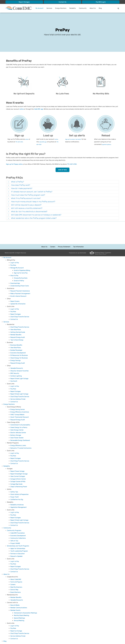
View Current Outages (18, 476)
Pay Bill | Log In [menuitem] (101, 2)
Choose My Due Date (21, 278)
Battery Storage (16, 435)
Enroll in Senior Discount (18, 296)
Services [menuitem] (49, 8)
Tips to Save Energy (17, 340)
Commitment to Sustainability (20, 425)
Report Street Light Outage (19, 379)
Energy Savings (15, 361)
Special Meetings (19, 618)
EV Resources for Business (19, 355)
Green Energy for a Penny (19, 428)
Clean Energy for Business (19, 358)
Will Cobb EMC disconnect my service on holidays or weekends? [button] (36, 215)
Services (6, 322)
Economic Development (18, 353)
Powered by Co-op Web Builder (78, 253)
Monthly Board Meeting (21, 616)
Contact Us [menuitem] (62, 2)
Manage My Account (17, 268)
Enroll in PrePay (19, 281)
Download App (15, 283)
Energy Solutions (9, 404)
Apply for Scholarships (18, 549)
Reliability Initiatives (17, 505)
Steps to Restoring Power (19, 487)
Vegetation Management (18, 507)
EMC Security (15, 373)
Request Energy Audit (18, 337)
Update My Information (18, 304)
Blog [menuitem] (100, 8)
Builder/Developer (16, 350)
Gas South (14, 381)
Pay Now (13, 265)
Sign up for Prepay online (14, 164)
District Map (14, 590)
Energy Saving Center (18, 410)
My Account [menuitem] (40, 8)
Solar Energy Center (17, 430)
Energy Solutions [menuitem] (61, 8)
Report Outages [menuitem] (24, 2)
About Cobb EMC (16, 579)
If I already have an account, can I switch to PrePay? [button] (32, 192)
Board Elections (16, 592)
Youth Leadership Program (19, 551)
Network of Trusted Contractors (21, 448)
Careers (53, 247)
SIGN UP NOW (62, 170)
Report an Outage (16, 631)
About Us (44, 247)
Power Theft (15, 497)
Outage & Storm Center (18, 479)
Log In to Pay (15, 263)
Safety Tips (14, 492)
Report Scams (15, 301)
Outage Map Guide (16, 484)
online (22, 109)
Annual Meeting (19, 621)
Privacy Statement (64, 247)
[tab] (62, 182)
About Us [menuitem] (93, 8)
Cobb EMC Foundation (18, 533)
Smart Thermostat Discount (20, 417)
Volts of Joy (14, 541)
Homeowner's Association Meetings (25, 613)
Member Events (15, 610)
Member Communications (19, 608)
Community (7, 528)
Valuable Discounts (17, 368)
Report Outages (16, 314)
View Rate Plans (16, 330)
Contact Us (14, 319)
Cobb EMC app (38, 109)
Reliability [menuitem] (73, 8)
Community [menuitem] (83, 8)
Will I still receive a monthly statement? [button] (27, 208)
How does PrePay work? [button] (20, 185)
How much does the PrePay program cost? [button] (28, 195)
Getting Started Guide (18, 332)
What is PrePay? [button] (17, 182)
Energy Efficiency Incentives (20, 412)
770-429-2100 (20, 142)
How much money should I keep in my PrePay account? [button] (33, 202)
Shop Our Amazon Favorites (19, 371)
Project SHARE (15, 543)
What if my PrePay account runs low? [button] (26, 198)
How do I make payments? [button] (21, 188)
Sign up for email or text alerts (75, 139)
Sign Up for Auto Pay (21, 273)
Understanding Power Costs (20, 286)
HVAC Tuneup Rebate (17, 415)
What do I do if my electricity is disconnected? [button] (29, 212)
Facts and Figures (16, 582)
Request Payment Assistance (20, 291)
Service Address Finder (18, 399)
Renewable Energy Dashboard (20, 440)
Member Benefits (16, 335)
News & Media (15, 605)
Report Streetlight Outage (19, 474)
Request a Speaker (16, 556)
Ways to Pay (14, 276)
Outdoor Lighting (16, 376)
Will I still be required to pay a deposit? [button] (26, 205)
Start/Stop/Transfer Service (20, 317)
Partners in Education (18, 554)
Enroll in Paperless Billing (22, 270)
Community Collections (18, 538)
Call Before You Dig (17, 500)
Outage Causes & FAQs (18, 482)
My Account (7, 258)
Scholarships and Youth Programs (18, 546)
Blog (5, 641)
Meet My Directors (16, 587)
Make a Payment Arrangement (20, 294)
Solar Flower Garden (17, 438)
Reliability (7, 466)
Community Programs (14, 531)
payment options (108, 144)
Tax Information (78, 247)
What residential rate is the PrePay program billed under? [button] (34, 218)
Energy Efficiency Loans (18, 446)
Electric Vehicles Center (18, 433)
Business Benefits (16, 345)
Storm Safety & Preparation (19, 494)
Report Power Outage (17, 471)
